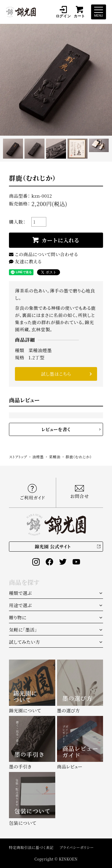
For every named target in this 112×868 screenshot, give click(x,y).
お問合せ (80, 492)
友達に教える (25, 261)
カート (79, 12)
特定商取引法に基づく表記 (31, 847)
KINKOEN (68, 859)
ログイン (63, 12)
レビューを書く (56, 429)
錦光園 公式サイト (53, 546)
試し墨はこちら (56, 374)
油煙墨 (38, 457)
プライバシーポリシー (77, 847)
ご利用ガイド (32, 492)
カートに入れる (60, 240)
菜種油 (55, 457)
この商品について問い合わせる (43, 254)
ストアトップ (18, 457)
